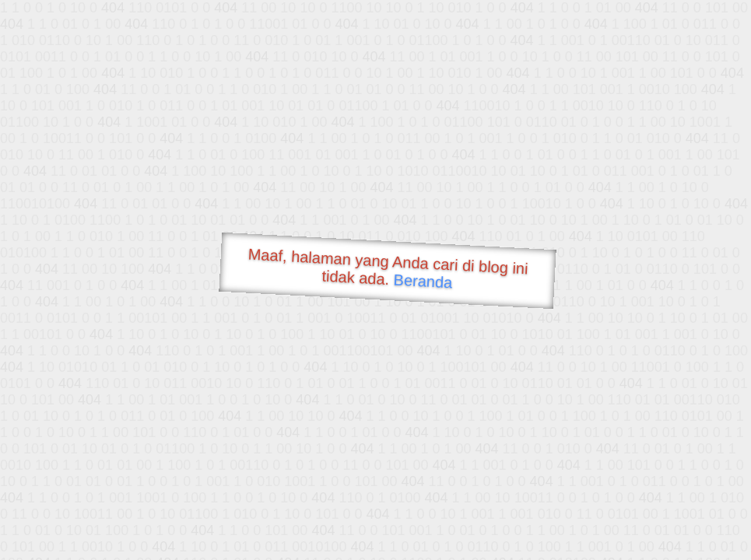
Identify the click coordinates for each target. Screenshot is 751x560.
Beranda (423, 281)
